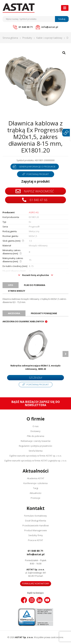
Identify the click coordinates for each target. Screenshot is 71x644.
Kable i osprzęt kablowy (49, 38)
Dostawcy (35, 431)
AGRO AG (34, 212)
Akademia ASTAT (36, 478)
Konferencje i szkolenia (35, 483)
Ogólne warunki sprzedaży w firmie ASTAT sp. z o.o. (35, 456)
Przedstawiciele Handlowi (36, 525)
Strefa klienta (36, 451)
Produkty (27, 38)
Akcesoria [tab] (14, 313)
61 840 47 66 (35, 200)
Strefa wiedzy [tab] (17, 291)
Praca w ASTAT (35, 540)
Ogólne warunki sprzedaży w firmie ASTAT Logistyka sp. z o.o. (35, 461)
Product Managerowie (36, 530)
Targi (36, 488)
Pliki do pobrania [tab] (35, 285)
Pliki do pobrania (36, 436)
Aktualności (35, 493)
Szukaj (62, 19)
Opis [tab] (11, 285)
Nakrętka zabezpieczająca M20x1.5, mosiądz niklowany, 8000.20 (35, 367)
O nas (36, 426)
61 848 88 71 (35, 551)
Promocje (35, 498)
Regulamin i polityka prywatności (35, 446)
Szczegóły (36, 378)
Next (66, 354)
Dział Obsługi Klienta (36, 521)
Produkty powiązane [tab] (44, 313)
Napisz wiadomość (35, 191)
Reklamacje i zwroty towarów (36, 441)
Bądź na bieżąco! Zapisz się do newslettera (36, 403)
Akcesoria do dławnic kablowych (23, 321)
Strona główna (10, 38)
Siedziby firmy (36, 535)
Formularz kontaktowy (35, 516)
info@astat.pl (36, 554)
